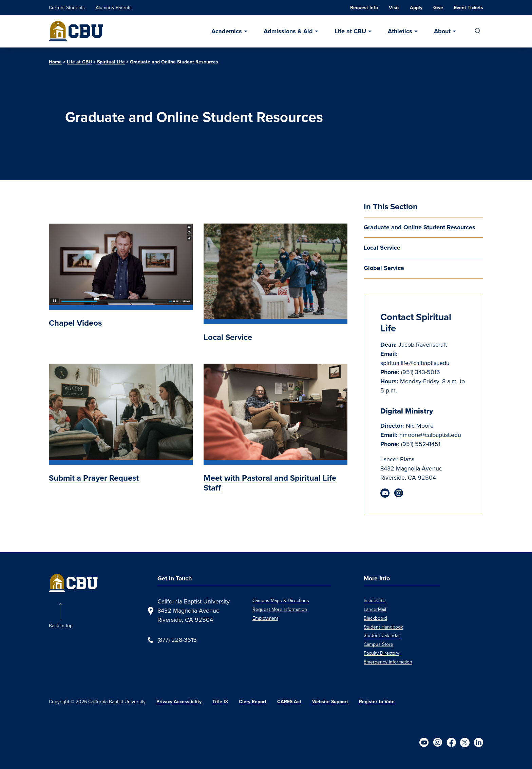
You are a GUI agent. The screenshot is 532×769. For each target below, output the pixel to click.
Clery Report (253, 702)
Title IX (220, 702)
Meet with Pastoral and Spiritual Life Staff (270, 483)
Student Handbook (383, 627)
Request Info (364, 8)
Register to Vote (377, 702)
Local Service (382, 248)
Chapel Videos (75, 323)
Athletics (400, 31)
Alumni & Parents (114, 8)
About (442, 31)
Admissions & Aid (288, 31)
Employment (265, 618)
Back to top (61, 626)
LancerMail (375, 609)
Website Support (330, 702)
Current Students (67, 8)
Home (55, 62)
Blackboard (375, 618)
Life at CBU (350, 31)
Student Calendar (382, 636)
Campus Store (378, 644)
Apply (416, 8)
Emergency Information (388, 662)
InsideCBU (375, 601)
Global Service (384, 268)
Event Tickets (469, 8)
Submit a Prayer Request (94, 478)
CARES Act (289, 702)
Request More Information (280, 609)
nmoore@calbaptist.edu (430, 435)
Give (438, 8)
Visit (394, 8)
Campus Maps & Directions (281, 601)
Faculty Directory (382, 653)
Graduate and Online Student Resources (420, 227)
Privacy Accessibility (179, 702)
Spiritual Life (111, 62)
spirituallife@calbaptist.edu (415, 363)
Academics (227, 31)
